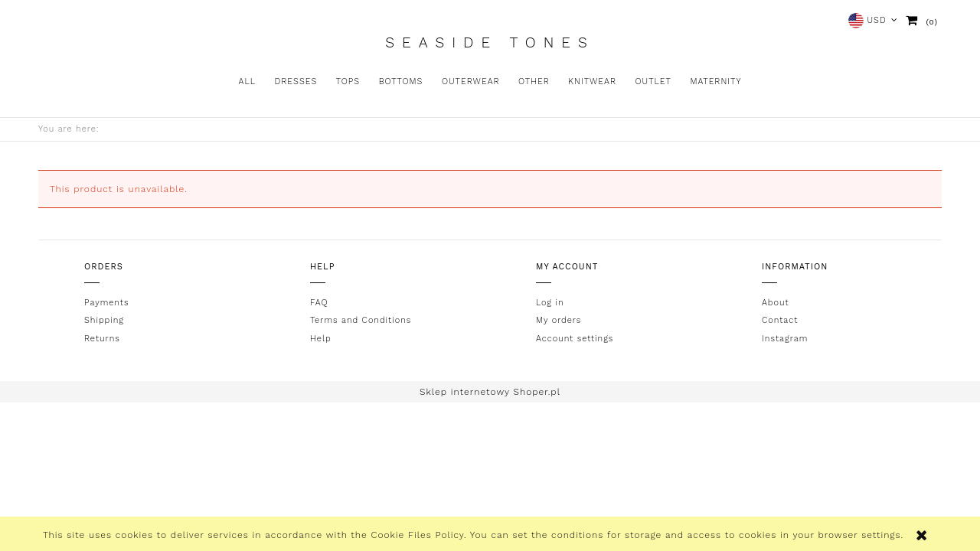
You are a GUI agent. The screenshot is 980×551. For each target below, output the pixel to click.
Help (321, 339)
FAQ (319, 303)
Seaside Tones (490, 43)
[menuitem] (247, 82)
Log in (550, 303)
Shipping (104, 320)
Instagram (785, 339)
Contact (780, 320)
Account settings (575, 339)
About (776, 303)
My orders (559, 320)
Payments (106, 303)
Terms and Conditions (361, 320)
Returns (102, 339)
